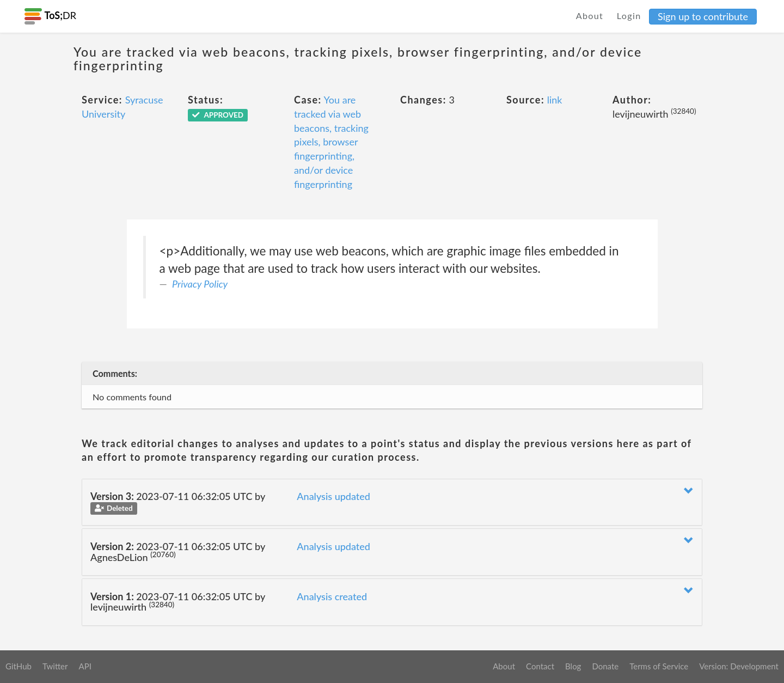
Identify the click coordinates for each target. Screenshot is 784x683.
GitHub (19, 666)
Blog (573, 666)
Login (629, 16)
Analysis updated (333, 496)
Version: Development (739, 666)
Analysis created (332, 596)
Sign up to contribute (703, 16)
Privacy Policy (200, 284)
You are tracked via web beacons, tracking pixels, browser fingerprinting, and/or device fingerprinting (331, 142)
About (590, 16)
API (85, 666)
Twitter (55, 666)
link (555, 100)
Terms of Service (659, 666)
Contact (540, 666)
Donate (605, 666)
